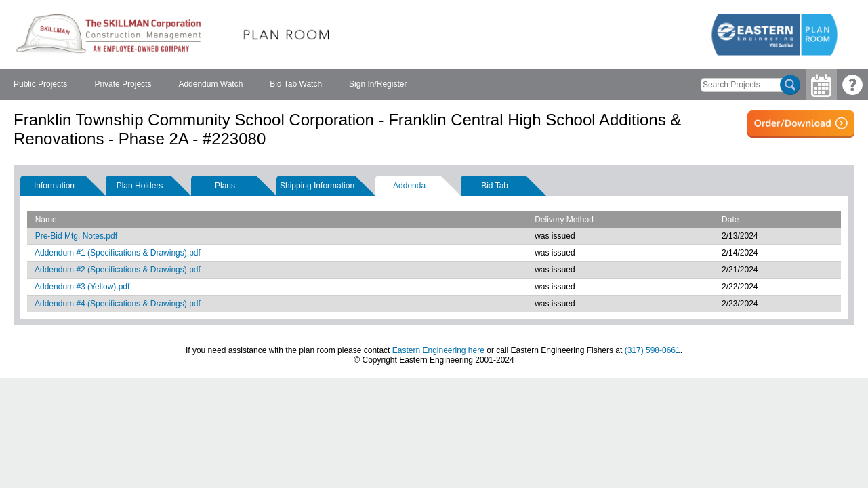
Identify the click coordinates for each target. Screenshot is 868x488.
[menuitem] (40, 85)
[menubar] (210, 85)
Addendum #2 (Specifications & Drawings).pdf (118, 270)
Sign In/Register (378, 84)
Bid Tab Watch (296, 84)
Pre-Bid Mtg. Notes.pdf (76, 236)
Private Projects (123, 84)
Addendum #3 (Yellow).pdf (82, 287)
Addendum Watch (210, 84)
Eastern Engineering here (438, 350)
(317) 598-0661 (653, 350)
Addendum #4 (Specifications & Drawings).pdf (118, 304)
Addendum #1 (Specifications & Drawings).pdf (118, 253)
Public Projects (40, 84)
